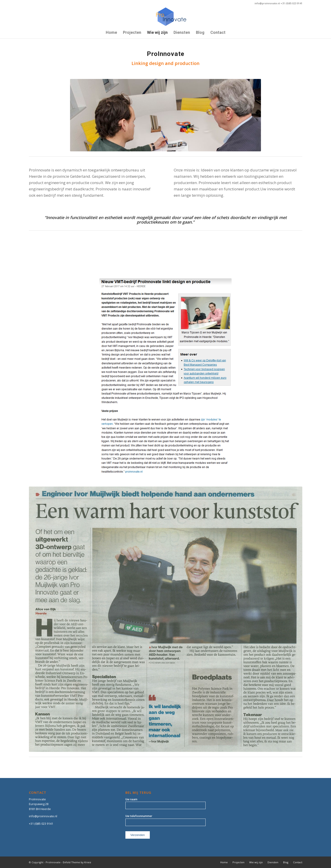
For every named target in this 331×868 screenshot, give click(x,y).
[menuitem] (111, 33)
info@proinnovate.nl (43, 816)
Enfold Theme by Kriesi (77, 862)
